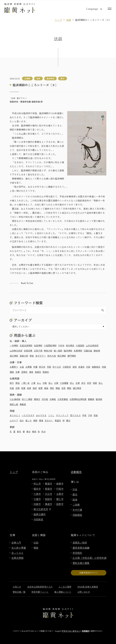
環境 (41, 420)
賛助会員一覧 (19, 592)
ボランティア (62, 415)
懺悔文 (37, 399)
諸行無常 (77, 388)
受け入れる (75, 415)
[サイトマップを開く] (110, 9)
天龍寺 (37, 499)
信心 (50, 383)
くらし (51, 415)
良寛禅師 (78, 351)
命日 (83, 383)
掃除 (35, 420)
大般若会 (67, 367)
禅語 (36, 548)
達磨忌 (38, 372)
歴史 (75, 494)
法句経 (45, 399)
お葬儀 (29, 367)
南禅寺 (60, 484)
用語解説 (77, 515)
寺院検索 (38, 519)
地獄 (95, 383)
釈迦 (32, 356)
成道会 (81, 367)
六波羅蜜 (64, 383)
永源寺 (60, 494)
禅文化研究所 (42, 509)
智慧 (40, 388)
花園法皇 (88, 351)
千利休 (61, 345)
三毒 (33, 383)
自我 (63, 388)
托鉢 (88, 367)
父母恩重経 (63, 399)
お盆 (22, 367)
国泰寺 (60, 504)
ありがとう (15, 415)
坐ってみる (17, 553)
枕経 (104, 367)
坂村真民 (70, 345)
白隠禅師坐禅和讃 (78, 399)
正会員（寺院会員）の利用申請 (89, 558)
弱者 (96, 415)
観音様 (97, 351)
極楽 (46, 388)
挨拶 (35, 388)
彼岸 (75, 367)
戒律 (29, 388)
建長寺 (37, 489)
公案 (56, 383)
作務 (45, 383)
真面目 (58, 420)
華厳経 (23, 404)
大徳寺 (37, 494)
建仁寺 (60, 499)
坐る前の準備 (19, 548)
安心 (101, 383)
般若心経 (14, 404)
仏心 (39, 383)
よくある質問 (65, 587)
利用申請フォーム (40, 592)
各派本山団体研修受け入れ (40, 587)
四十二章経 (27, 399)
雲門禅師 (72, 356)
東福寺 (48, 489)
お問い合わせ (84, 592)
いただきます (28, 415)
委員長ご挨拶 (80, 543)
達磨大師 (24, 356)
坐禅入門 (16, 543)
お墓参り (14, 367)
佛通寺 (48, 504)
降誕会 (46, 372)
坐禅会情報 (17, 558)
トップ (58, 20)
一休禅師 (14, 345)
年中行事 (77, 510)
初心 (72, 383)
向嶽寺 (37, 504)
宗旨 (75, 489)
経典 (75, 500)
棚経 (12, 372)
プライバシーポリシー (71, 631)
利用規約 (77, 553)
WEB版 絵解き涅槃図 (88, 587)
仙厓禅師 (38, 345)
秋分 (43, 432)
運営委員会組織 (81, 548)
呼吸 (84, 415)
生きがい (49, 420)
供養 (35, 367)
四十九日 (57, 367)
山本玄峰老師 (92, 345)
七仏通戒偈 (15, 399)
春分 (28, 432)
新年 (19, 432)
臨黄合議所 (40, 514)
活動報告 (76, 472)
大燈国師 (80, 345)
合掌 (78, 383)
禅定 (52, 388)
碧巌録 (91, 399)
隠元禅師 (62, 356)
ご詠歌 (76, 505)
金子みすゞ (41, 356)
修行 (12, 383)
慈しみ (29, 420)
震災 (68, 420)
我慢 (23, 388)
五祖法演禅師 (26, 345)
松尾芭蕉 (28, 351)
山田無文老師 (16, 351)
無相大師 (48, 351)
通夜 (31, 372)
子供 (90, 415)
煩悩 (18, 383)
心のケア (14, 420)
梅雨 (34, 432)
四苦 (89, 383)
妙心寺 (37, 484)
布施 (12, 388)
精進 (58, 388)
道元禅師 (14, 356)
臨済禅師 (68, 351)
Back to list (27, 283)
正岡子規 (38, 351)
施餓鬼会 (96, 367)
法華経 (53, 399)
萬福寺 (48, 484)
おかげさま (41, 415)
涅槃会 (24, 372)
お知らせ (17, 587)
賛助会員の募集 (81, 563)
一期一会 (25, 383)
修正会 (42, 367)
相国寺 (48, 499)
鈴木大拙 (52, 356)
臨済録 (99, 399)
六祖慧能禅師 (50, 345)
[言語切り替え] (92, 9)
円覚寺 (60, 489)
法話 (69, 20)
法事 (18, 372)
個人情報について (63, 592)
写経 (49, 367)
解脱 (69, 388)
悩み (22, 420)
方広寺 (48, 494)
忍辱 (18, 388)
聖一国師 (58, 351)
